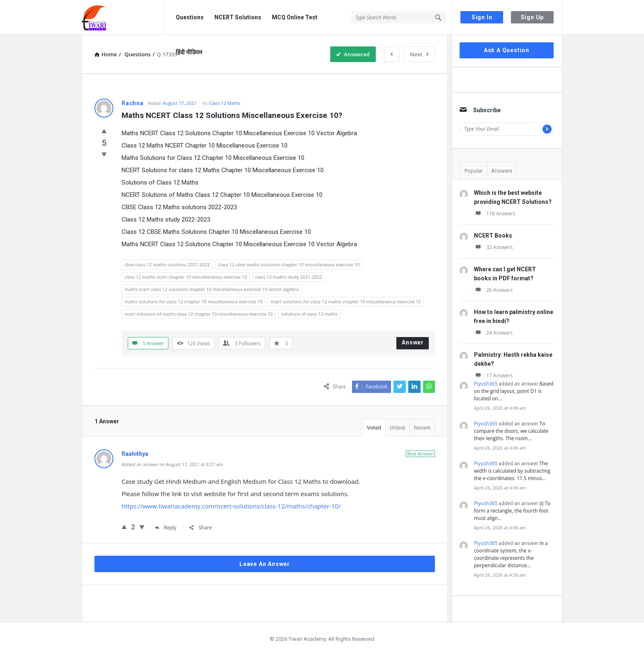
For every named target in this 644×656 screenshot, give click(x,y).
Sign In (482, 17)
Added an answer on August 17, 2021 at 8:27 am (172, 464)
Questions (190, 17)
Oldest (398, 428)
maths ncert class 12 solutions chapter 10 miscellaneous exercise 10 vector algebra (212, 289)
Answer (413, 342)
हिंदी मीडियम (189, 52)
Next (419, 54)
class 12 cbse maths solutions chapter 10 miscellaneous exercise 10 (289, 264)
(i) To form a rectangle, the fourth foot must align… (512, 511)
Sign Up (532, 17)
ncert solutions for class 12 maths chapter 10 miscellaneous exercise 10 (346, 301)
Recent (422, 428)
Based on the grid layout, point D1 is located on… (514, 391)
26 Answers (493, 290)
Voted (374, 428)
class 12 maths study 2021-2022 (289, 277)
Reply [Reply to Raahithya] (166, 528)
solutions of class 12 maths (309, 314)
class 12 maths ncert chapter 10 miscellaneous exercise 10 (186, 277)
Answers (502, 171)
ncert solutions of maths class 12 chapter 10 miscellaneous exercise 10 (199, 314)
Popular (474, 171)
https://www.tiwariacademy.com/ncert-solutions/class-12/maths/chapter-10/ (231, 506)
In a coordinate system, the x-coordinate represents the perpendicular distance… (511, 554)
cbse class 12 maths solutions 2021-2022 (167, 264)
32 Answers (493, 247)
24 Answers (493, 333)
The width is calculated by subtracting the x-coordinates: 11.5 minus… (512, 471)
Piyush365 (486, 384)
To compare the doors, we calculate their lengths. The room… (511, 431)
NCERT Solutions (238, 17)
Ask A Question (507, 50)
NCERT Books (493, 236)
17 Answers (493, 375)
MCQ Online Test (295, 17)
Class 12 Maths (225, 103)
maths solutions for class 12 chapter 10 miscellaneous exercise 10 (193, 301)
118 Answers (495, 214)
